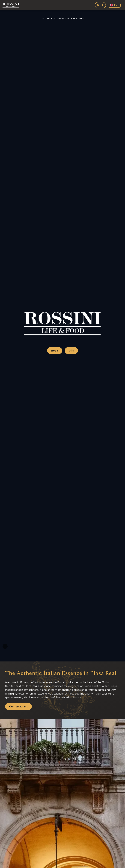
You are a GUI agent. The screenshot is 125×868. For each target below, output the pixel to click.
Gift (71, 351)
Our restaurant (18, 706)
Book (100, 5)
